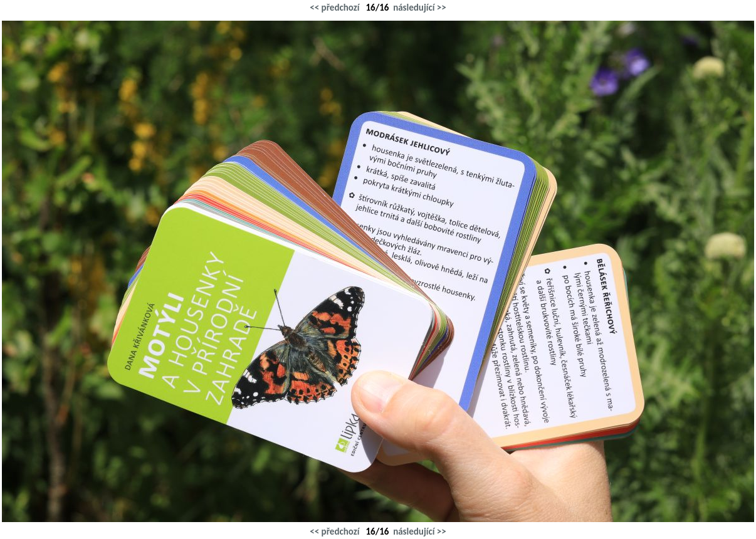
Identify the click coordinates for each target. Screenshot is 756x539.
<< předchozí (334, 8)
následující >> (420, 8)
